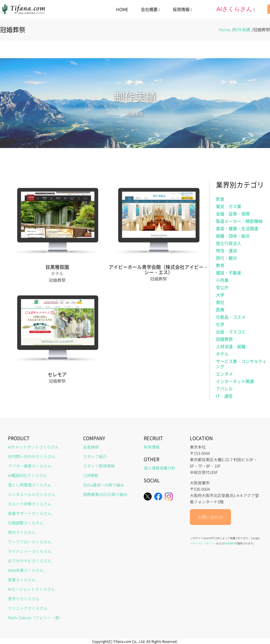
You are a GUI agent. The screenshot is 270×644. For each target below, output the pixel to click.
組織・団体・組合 (233, 236)
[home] (23, 9)
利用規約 (229, 543)
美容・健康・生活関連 (237, 228)
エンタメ (224, 374)
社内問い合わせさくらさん (32, 456)
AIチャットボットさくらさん (33, 447)
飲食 (220, 199)
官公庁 (222, 287)
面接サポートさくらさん (30, 513)
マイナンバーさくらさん (30, 551)
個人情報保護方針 (160, 468)
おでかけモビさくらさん (30, 561)
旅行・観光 (226, 258)
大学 (220, 295)
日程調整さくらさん (26, 523)
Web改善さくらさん (26, 570)
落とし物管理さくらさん (30, 485)
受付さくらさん (22, 532)
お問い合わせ (210, 517)
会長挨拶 (91, 447)
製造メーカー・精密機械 (239, 221)
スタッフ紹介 (95, 456)
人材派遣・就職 (231, 346)
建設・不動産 (229, 273)
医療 (220, 309)
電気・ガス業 (229, 206)
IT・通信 (224, 396)
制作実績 (242, 30)
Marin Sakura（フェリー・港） (35, 618)
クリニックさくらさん (28, 608)
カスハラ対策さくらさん (30, 504)
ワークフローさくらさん (30, 542)
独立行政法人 (229, 243)
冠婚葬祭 (224, 339)
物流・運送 (226, 250)
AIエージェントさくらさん (31, 589)
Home (225, 30)
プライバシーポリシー (203, 543)
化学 (220, 324)
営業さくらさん (22, 580)
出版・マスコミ (231, 332)
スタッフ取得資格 (99, 466)
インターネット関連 (235, 381)
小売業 (222, 280)
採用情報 (152, 447)
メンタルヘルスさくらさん (32, 494)
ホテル (222, 354)
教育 (220, 265)
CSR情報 (91, 475)
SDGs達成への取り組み (104, 485)
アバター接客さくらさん (30, 466)
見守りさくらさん (24, 599)
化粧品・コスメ (231, 317)
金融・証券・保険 (233, 214)
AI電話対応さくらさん (27, 475)
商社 (220, 302)
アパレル (224, 389)
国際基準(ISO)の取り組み (105, 494)
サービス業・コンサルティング (241, 364)
